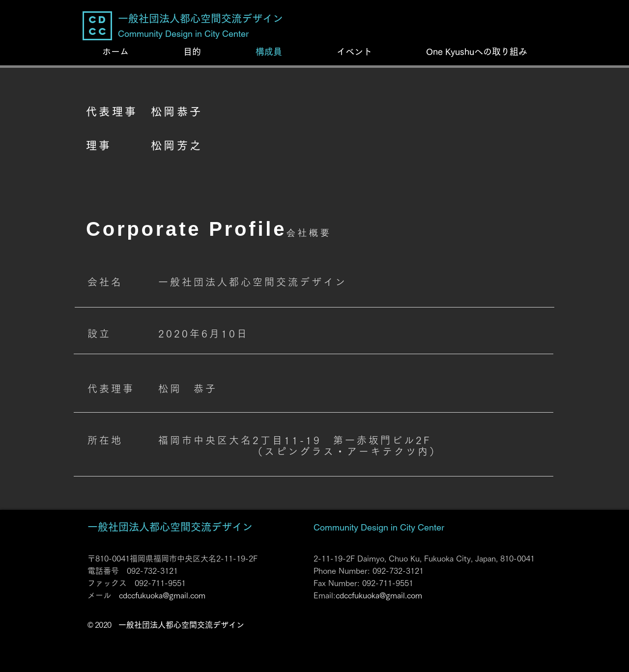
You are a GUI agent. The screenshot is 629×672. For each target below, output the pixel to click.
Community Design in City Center (379, 527)
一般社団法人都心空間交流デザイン (170, 527)
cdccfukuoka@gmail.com (162, 595)
